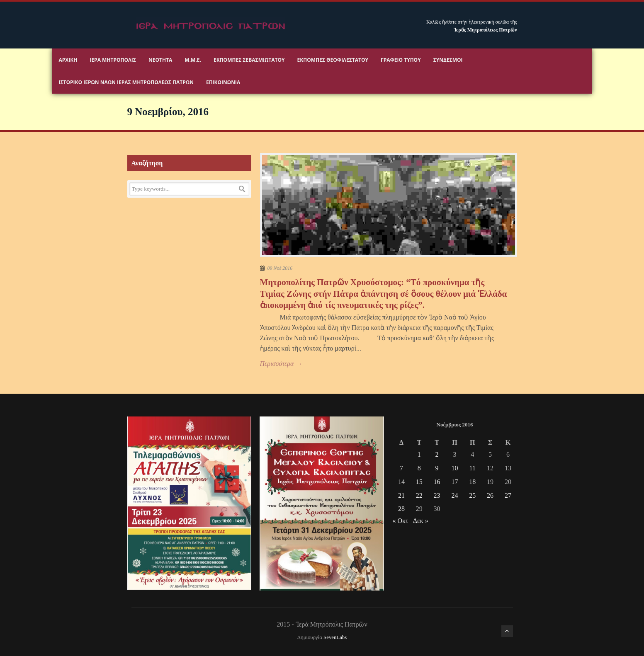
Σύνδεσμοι (448, 60)
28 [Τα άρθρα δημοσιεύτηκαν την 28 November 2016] (401, 509)
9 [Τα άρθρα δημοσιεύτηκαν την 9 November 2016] (437, 468)
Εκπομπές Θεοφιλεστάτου (333, 60)
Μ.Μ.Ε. (193, 60)
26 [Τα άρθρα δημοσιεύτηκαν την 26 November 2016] (490, 495)
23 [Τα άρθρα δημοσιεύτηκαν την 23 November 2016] (437, 495)
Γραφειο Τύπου (401, 60)
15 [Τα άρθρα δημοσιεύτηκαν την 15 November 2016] (419, 482)
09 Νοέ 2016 (280, 268)
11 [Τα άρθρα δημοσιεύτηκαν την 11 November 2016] (473, 468)
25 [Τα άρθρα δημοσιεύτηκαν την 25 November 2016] (472, 495)
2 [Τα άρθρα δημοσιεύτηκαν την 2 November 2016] (437, 454)
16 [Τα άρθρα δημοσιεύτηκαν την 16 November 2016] (437, 482)
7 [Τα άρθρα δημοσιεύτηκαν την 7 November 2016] (401, 468)
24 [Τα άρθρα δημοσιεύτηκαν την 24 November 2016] (454, 495)
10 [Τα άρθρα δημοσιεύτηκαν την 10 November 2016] (454, 468)
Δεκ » (421, 521)
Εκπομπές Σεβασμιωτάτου (249, 60)
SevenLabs (335, 637)
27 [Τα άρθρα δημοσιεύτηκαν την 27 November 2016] (508, 495)
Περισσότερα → (281, 364)
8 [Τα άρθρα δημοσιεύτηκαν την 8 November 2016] (419, 468)
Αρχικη (68, 60)
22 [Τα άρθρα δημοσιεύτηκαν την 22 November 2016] (419, 495)
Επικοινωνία (223, 82)
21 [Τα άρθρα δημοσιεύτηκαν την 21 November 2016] (401, 495)
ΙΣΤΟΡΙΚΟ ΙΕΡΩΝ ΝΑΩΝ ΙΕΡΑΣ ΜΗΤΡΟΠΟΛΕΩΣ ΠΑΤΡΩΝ (126, 82)
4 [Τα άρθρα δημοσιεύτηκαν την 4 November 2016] (472, 454)
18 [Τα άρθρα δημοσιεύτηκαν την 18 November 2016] (472, 482)
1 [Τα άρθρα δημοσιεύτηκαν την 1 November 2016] (419, 454)
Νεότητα (160, 60)
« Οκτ (400, 521)
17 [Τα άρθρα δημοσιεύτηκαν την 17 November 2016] (454, 482)
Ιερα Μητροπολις (113, 60)
